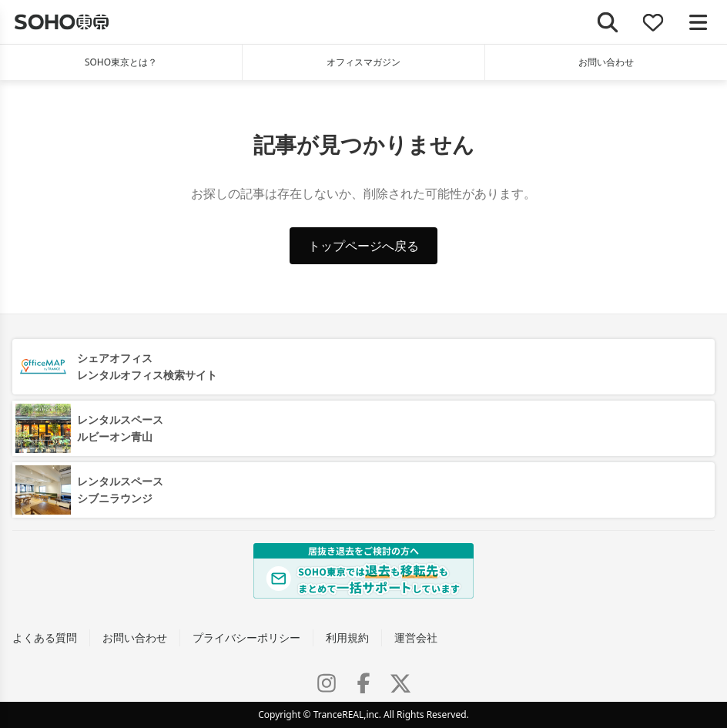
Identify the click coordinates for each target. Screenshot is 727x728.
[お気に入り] (653, 22)
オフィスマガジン (363, 62)
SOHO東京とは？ (121, 62)
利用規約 (347, 637)
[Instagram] (327, 683)
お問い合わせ (606, 62)
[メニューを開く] (698, 22)
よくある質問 (45, 637)
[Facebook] (363, 683)
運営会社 (416, 637)
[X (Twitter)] (400, 683)
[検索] (608, 22)
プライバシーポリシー (246, 637)
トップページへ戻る (363, 246)
